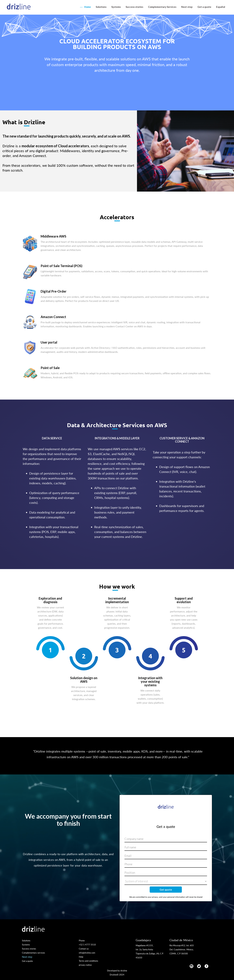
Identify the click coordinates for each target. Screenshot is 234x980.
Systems (116, 7)
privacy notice (85, 965)
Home (88, 7)
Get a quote (204, 7)
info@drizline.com (87, 953)
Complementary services (33, 953)
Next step (187, 7)
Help (81, 957)
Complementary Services (162, 7)
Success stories (134, 7)
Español (221, 7)
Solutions (101, 7)
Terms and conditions (88, 961)
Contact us (84, 949)
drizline (124, 971)
